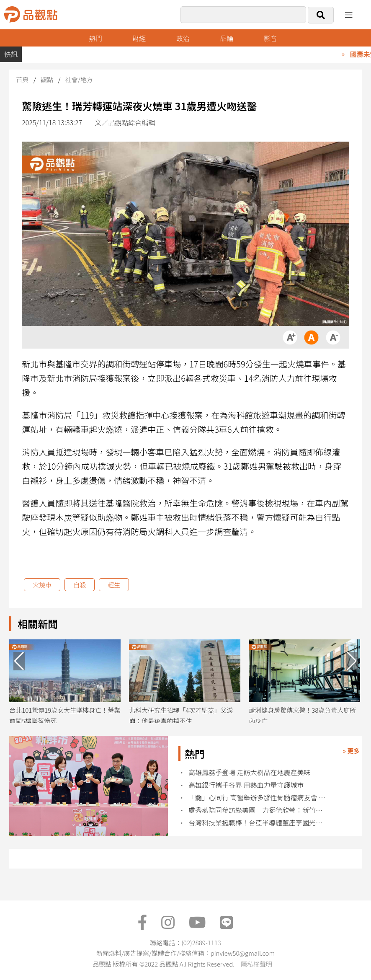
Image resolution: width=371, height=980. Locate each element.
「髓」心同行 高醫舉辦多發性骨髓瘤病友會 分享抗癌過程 (258, 798)
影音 (271, 38)
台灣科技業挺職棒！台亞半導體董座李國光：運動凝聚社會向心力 (258, 823)
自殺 (80, 585)
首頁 (22, 79)
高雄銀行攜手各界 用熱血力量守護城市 (246, 785)
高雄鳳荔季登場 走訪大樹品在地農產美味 (250, 772)
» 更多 (351, 751)
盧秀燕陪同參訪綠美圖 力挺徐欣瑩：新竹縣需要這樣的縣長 (258, 810)
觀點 (47, 79)
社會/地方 (79, 79)
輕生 (114, 585)
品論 (227, 38)
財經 (139, 38)
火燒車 (42, 585)
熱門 (95, 38)
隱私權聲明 (256, 964)
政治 (183, 38)
